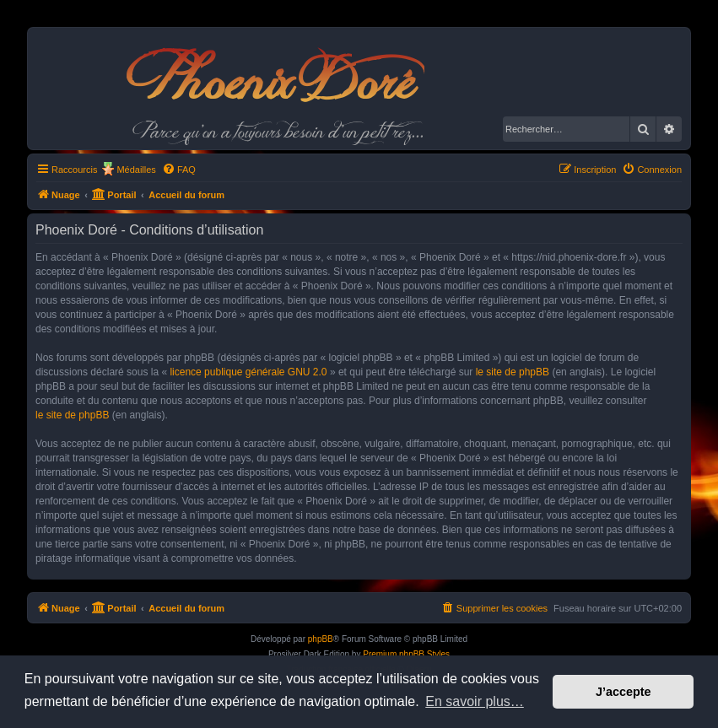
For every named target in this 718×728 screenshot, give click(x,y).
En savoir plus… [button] (475, 701)
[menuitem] (179, 170)
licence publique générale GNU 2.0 (248, 372)
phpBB (321, 639)
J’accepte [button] (624, 692)
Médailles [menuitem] (136, 170)
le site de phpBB (513, 372)
